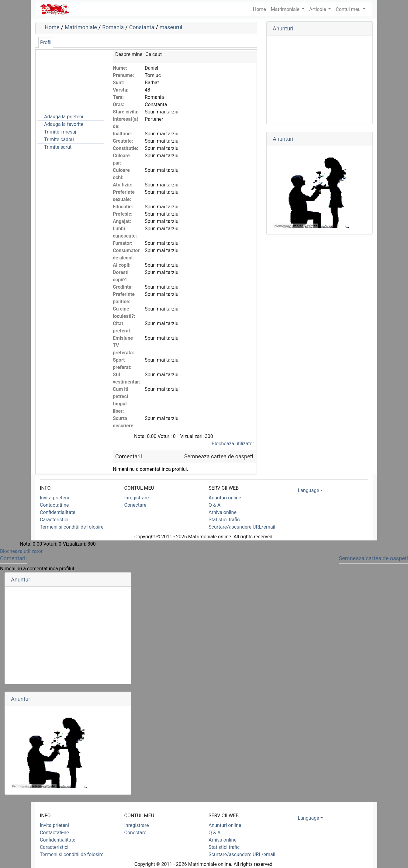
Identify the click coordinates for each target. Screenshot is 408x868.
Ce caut (154, 54)
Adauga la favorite (64, 124)
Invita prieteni (54, 498)
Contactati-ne (54, 505)
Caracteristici (54, 520)
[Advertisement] (67, 81)
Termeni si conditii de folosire (72, 527)
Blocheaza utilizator (233, 444)
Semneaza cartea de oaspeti (219, 456)
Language (309, 490)
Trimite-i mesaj (60, 132)
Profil (46, 42)
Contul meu (349, 9)
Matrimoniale (286, 9)
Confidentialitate (58, 512)
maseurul (171, 27)
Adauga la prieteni (64, 117)
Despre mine (129, 54)
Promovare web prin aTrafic (296, 226)
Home (52, 27)
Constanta (142, 27)
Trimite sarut (58, 147)
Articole (318, 9)
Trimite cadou (59, 139)
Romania (113, 27)
